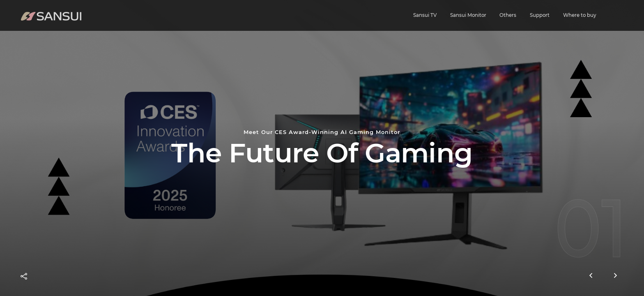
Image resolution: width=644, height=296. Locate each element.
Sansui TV (425, 15)
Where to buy (580, 15)
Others (508, 15)
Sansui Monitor (468, 15)
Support (540, 15)
